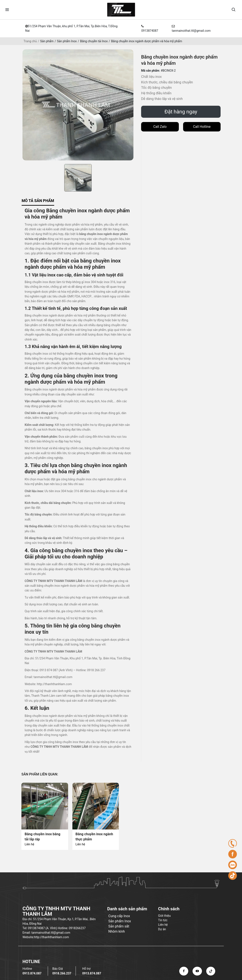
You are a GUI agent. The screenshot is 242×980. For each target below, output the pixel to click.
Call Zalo (160, 127)
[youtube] (197, 971)
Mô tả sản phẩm (38, 201)
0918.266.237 (62, 973)
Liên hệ (29, 844)
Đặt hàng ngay (181, 112)
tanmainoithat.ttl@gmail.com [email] (191, 31)
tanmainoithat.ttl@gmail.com (53, 677)
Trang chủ (30, 41)
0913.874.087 (32, 973)
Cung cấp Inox (119, 916)
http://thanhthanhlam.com (54, 684)
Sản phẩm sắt (119, 926)
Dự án (162, 929)
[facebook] (184, 971)
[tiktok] (211, 971)
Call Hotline (202, 127)
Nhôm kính (117, 931)
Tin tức (163, 920)
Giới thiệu (164, 916)
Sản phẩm (47, 41)
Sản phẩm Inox (67, 41)
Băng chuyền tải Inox (94, 41)
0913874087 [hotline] (150, 31)
